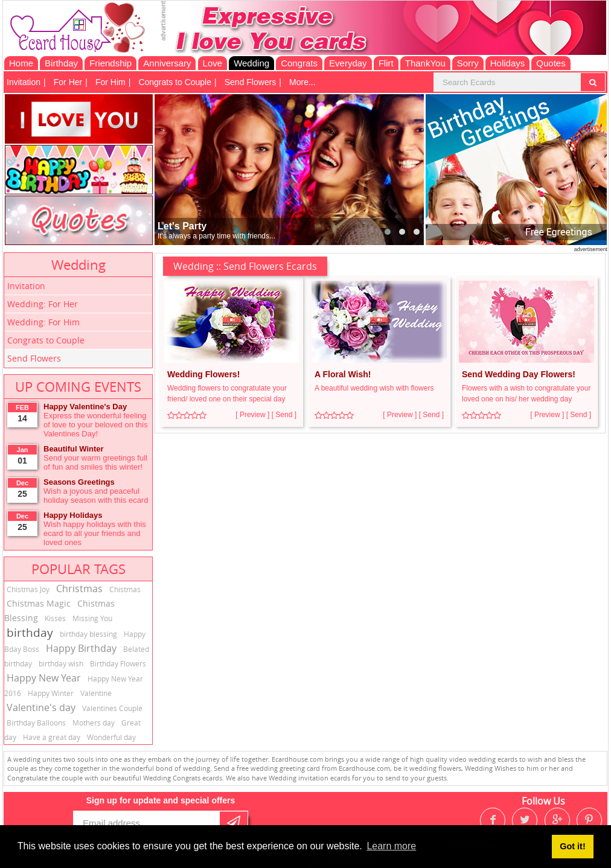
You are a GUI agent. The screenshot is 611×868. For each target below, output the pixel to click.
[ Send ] (284, 415)
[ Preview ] (252, 415)
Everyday (348, 63)
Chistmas (125, 589)
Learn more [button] (391, 846)
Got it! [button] (572, 846)
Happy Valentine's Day (85, 407)
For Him (110, 82)
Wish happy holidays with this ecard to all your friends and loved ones (95, 533)
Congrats (299, 63)
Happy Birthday (81, 648)
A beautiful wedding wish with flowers (374, 388)
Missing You (92, 618)
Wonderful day (111, 737)
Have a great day (52, 737)
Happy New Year (44, 678)
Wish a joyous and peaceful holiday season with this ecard (96, 496)
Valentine (96, 693)
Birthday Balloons (36, 723)
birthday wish (61, 663)
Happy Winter (51, 693)
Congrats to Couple (175, 82)
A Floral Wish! (343, 374)
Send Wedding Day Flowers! (519, 374)
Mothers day (94, 723)
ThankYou (425, 63)
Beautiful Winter (74, 449)
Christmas (79, 589)
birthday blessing (88, 634)
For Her (68, 82)
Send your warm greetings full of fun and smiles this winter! (95, 462)
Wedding (251, 63)
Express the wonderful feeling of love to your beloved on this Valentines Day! (96, 425)
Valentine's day (41, 707)
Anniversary (167, 63)
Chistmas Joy (28, 589)
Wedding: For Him (43, 322)
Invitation (24, 82)
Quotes (551, 63)
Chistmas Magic (39, 603)
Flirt (386, 63)
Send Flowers (251, 82)
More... (302, 82)
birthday (30, 633)
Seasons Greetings (79, 482)
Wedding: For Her (43, 304)
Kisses (55, 618)
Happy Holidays (73, 515)
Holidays (508, 63)
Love (213, 63)
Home (21, 63)
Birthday (61, 63)
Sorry (468, 63)
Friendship (110, 63)
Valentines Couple (112, 708)
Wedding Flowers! (203, 374)
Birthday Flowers (118, 663)
